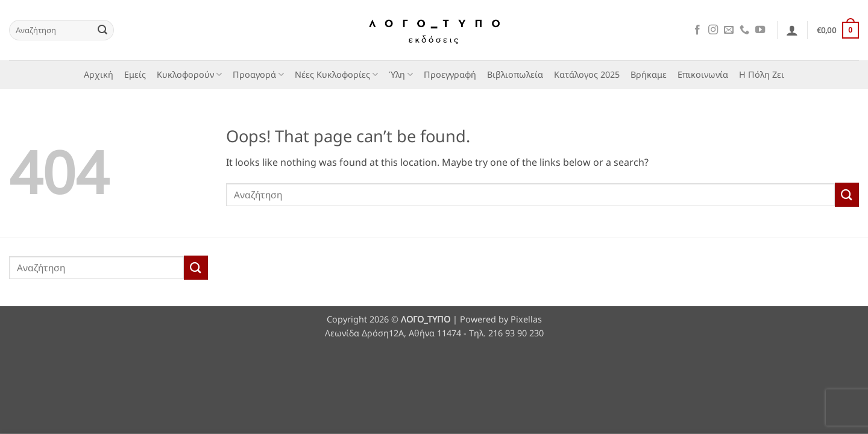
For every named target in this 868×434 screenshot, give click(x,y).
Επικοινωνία (703, 74)
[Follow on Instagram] (713, 30)
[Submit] (102, 30)
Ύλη (401, 75)
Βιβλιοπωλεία (515, 74)
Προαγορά (258, 75)
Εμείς (135, 74)
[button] (792, 30)
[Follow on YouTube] (760, 30)
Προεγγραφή (450, 74)
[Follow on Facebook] (697, 30)
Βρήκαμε (649, 74)
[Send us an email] (729, 30)
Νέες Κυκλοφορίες (336, 75)
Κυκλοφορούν (189, 75)
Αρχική (99, 74)
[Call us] (744, 30)
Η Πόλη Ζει (762, 74)
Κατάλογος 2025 (587, 74)
